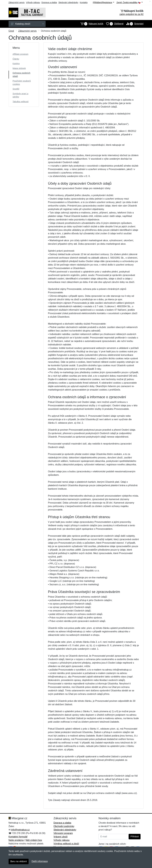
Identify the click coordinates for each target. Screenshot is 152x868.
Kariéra (16, 63)
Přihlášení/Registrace (103, 2)
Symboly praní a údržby (20, 95)
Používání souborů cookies (22, 82)
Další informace (40, 861)
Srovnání (134, 24)
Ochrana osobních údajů (22, 75)
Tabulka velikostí (21, 102)
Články (16, 59)
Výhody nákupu (33, 2)
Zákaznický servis (17, 2)
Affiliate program (21, 54)
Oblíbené (113, 24)
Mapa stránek (19, 68)
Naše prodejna (16, 840)
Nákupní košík (91, 24)
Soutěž (16, 89)
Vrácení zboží (60, 837)
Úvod (11, 31)
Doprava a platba (49, 2)
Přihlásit (135, 837)
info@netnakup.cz (20, 830)
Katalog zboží (27, 24)
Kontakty (84, 2)
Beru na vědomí (19, 861)
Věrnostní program (63, 833)
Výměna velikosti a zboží (66, 844)
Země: (130, 3)
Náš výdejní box (34, 840)
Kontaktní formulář (18, 837)
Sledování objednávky (68, 2)
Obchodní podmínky (64, 826)
